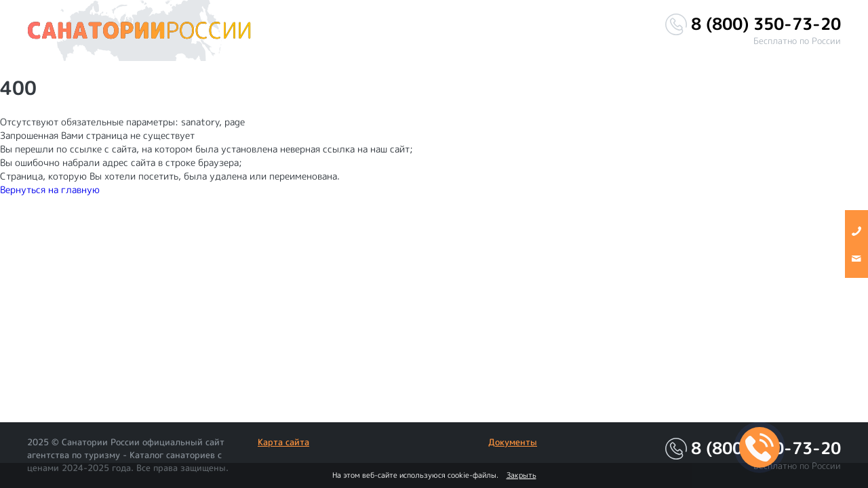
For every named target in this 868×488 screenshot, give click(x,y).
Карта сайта (283, 442)
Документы (513, 442)
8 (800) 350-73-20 (766, 24)
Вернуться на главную (50, 189)
